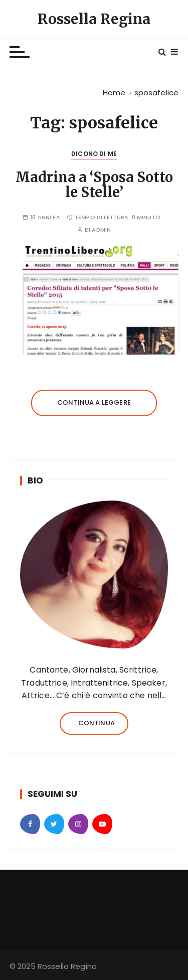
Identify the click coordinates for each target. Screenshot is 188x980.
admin (101, 230)
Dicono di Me (94, 154)
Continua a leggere (94, 402)
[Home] (114, 93)
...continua (94, 723)
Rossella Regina (94, 19)
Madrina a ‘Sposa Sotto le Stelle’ (94, 185)
